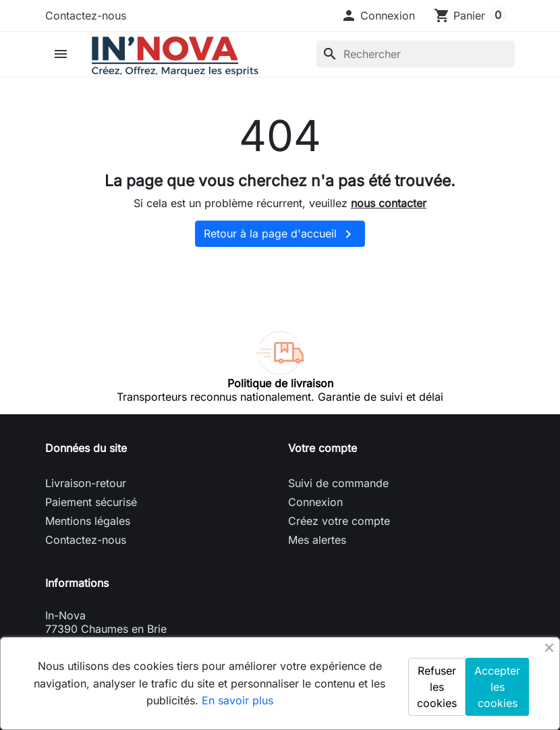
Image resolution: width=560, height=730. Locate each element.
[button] (378, 16)
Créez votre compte (339, 521)
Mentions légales (88, 521)
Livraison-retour (86, 483)
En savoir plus (237, 700)
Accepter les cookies (497, 687)
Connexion (315, 502)
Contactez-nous (86, 16)
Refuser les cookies (437, 687)
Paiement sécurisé (91, 502)
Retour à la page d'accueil (280, 234)
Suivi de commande (338, 483)
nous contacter (389, 203)
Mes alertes (317, 540)
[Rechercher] (416, 54)
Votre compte (323, 448)
